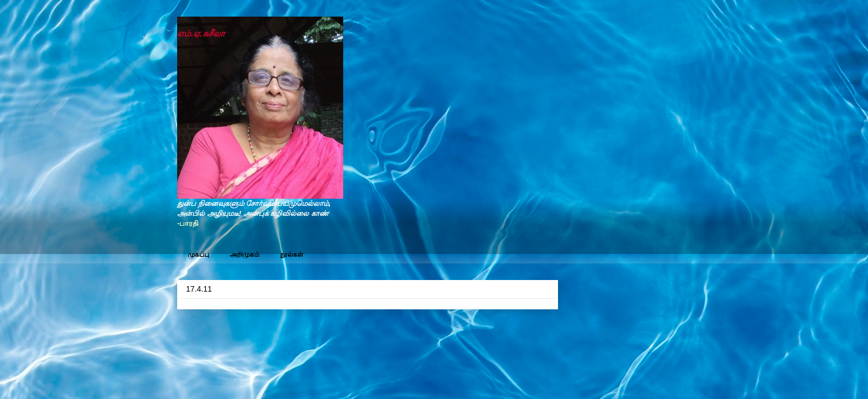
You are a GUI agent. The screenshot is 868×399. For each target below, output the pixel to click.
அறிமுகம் (245, 255)
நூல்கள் (292, 255)
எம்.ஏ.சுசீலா (201, 33)
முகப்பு (198, 255)
